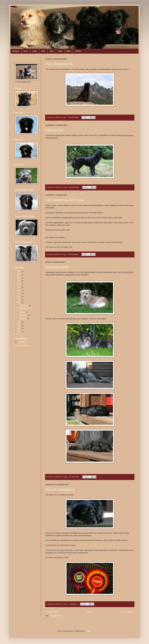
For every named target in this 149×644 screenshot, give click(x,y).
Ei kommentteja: (73, 117)
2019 (19, 287)
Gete (60, 51)
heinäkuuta (23, 315)
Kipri (52, 51)
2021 (19, 281)
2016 (19, 297)
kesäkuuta (23, 318)
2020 (19, 284)
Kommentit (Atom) (56, 616)
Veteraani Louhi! (57, 267)
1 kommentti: (73, 604)
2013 (19, 322)
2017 (19, 293)
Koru (26, 51)
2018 (19, 290)
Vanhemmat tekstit (127, 612)
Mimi (69, 51)
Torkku (78, 51)
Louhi (34, 51)
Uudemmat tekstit (52, 612)
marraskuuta (24, 305)
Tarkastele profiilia (21, 346)
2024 (19, 275)
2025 (19, 271)
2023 (19, 278)
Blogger (89, 631)
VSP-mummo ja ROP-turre (64, 200)
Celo (43, 51)
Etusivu (16, 51)
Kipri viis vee (54, 130)
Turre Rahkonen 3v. (59, 64)
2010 (19, 332)
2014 (19, 303)
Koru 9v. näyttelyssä (60, 490)
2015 (19, 300)
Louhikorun (22, 342)
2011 (19, 328)
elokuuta (22, 312)
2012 (19, 325)
